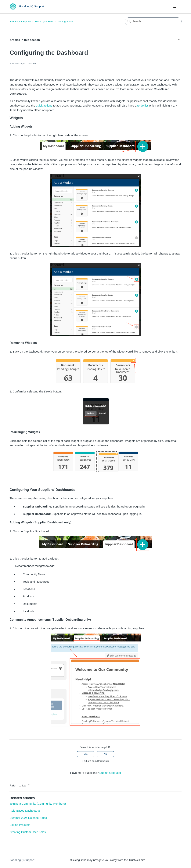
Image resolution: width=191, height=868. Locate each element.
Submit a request (110, 773)
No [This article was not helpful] (105, 754)
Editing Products (20, 825)
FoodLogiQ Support (20, 21)
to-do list (143, 105)
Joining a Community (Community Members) (38, 804)
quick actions (44, 105)
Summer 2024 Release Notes (28, 818)
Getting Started (66, 21)
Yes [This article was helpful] (86, 754)
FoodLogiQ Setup (44, 21)
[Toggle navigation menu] (175, 7)
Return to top (20, 785)
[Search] (153, 21)
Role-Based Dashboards (25, 811)
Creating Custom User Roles (28, 832)
